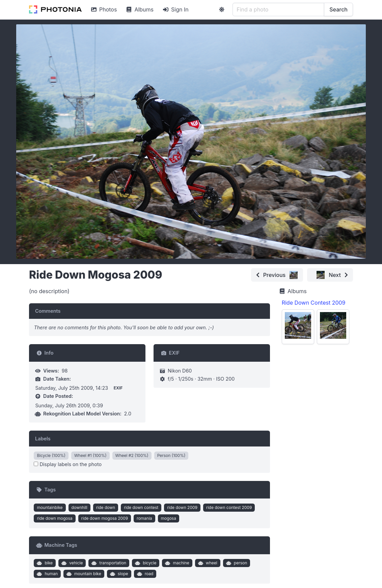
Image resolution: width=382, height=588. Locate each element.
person (236, 563)
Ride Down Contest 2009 (314, 303)
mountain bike (83, 574)
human (47, 574)
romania (144, 518)
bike (44, 563)
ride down (106, 507)
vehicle (72, 563)
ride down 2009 (182, 507)
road (144, 574)
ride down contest (141, 507)
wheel (207, 563)
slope (118, 574)
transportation (108, 563)
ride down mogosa (54, 518)
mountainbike (50, 507)
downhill (79, 507)
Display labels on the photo (68, 464)
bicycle (145, 563)
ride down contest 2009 (229, 507)
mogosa (169, 518)
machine (176, 563)
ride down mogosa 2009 (105, 518)
